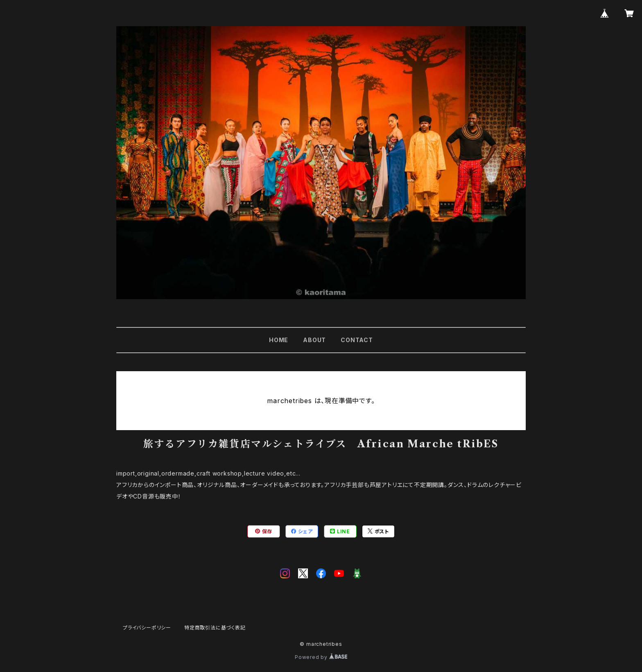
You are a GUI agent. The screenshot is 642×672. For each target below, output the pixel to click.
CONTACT (357, 340)
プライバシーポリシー (147, 628)
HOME (279, 340)
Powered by (321, 657)
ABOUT (314, 340)
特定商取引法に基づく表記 (215, 628)
